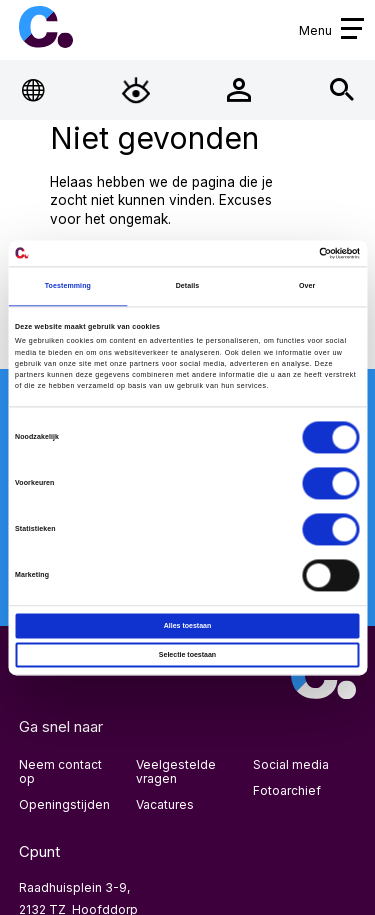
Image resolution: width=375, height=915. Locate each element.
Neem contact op (60, 771)
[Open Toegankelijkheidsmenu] (136, 90)
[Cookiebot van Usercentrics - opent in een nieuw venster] (273, 253)
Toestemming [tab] (68, 285)
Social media (291, 764)
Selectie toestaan (187, 654)
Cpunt (46, 27)
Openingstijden (64, 804)
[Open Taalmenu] (33, 90)
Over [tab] (307, 285)
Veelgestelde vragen (176, 771)
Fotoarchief (287, 790)
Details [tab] (188, 285)
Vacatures (165, 804)
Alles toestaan (188, 625)
